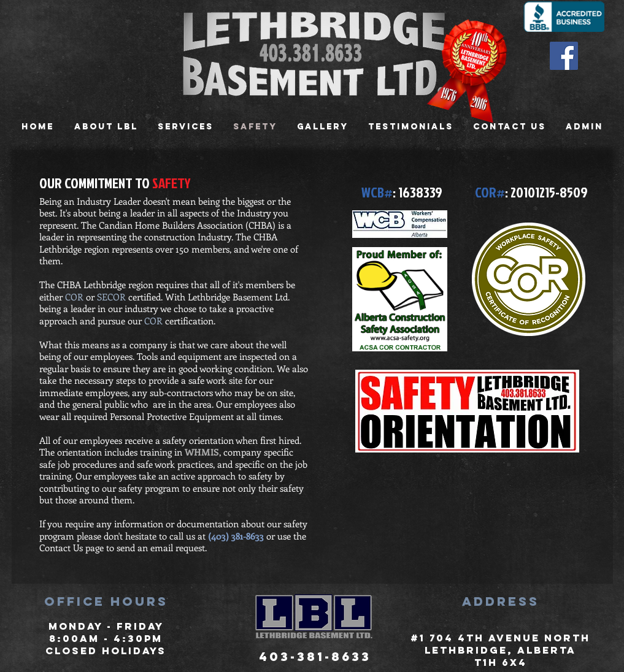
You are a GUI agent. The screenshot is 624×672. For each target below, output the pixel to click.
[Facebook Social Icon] (564, 56)
